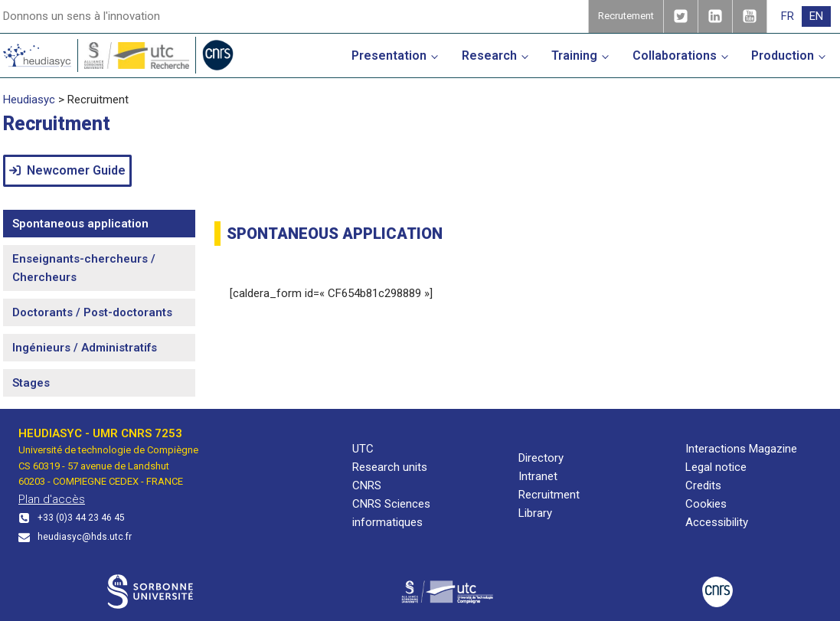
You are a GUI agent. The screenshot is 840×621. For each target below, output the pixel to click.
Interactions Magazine (741, 449)
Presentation (389, 56)
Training (574, 56)
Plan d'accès (52, 499)
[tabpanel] (516, 270)
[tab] (99, 224)
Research (489, 56)
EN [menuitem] (816, 16)
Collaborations (675, 56)
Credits (703, 485)
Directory (541, 458)
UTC (363, 449)
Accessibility (717, 522)
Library (535, 513)
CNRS (367, 485)
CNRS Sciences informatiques (391, 513)
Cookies (706, 504)
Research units (390, 467)
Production (783, 56)
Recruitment (549, 495)
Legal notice (716, 467)
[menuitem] (788, 16)
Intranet (538, 476)
